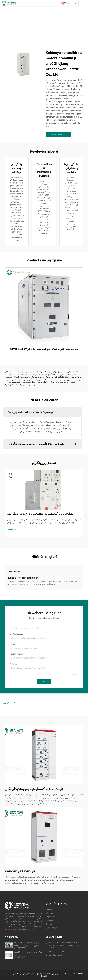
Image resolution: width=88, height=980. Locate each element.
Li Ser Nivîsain (51, 928)
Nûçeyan (49, 913)
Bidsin (44, 682)
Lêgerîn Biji (50, 917)
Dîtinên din (11, 529)
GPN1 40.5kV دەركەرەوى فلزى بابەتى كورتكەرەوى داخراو (44, 349)
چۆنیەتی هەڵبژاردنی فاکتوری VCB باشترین (28, 953)
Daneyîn (49, 924)
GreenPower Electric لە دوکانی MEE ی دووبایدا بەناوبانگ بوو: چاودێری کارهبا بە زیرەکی (28, 944)
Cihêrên (49, 909)
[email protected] (56, 955)
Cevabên (49, 920)
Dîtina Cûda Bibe (58, 135)
